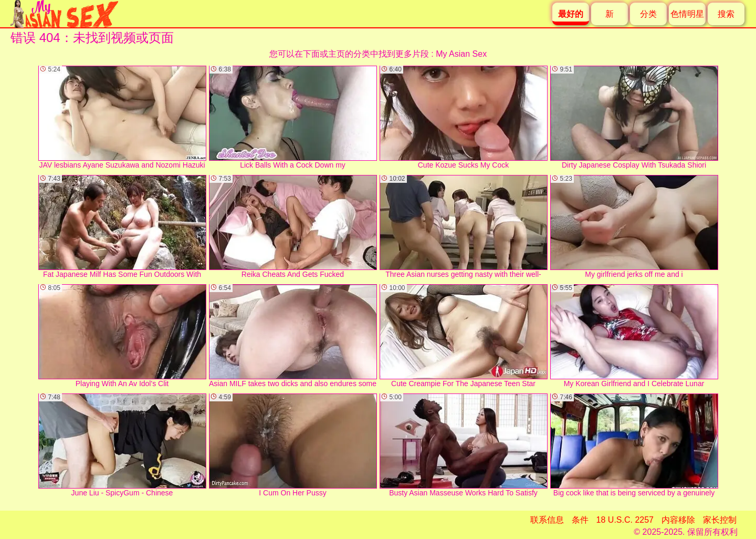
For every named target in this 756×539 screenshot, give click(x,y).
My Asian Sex (461, 54)
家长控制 (720, 520)
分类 (648, 14)
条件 (580, 520)
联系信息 (547, 520)
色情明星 (687, 14)
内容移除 (678, 520)
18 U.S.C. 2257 (625, 520)
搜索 (726, 14)
